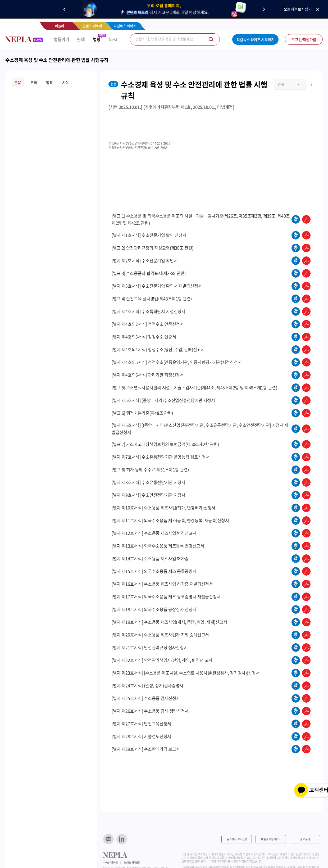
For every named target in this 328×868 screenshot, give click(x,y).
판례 (81, 39)
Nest (113, 39)
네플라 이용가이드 (271, 839)
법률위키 (61, 39)
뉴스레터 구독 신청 (237, 839)
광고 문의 (305, 839)
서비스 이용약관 (110, 863)
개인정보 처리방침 (131, 863)
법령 (97, 39)
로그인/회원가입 (304, 39)
